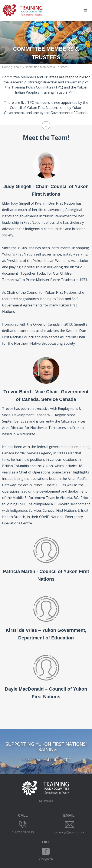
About (17, 67)
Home (6, 67)
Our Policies (46, 801)
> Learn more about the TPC (46, 759)
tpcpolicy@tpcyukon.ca (69, 832)
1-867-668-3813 (23, 832)
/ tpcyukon (46, 859)
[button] (86, 10)
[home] (21, 11)
